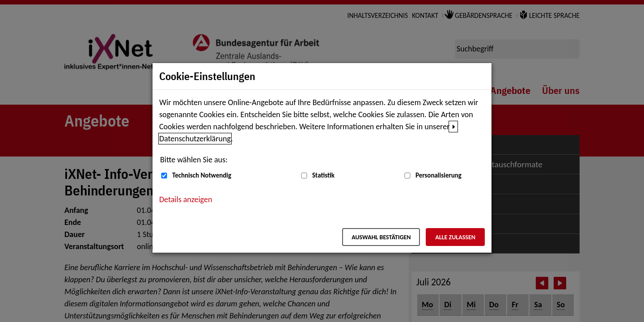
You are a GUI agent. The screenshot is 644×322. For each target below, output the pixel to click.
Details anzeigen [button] (186, 199)
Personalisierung (439, 175)
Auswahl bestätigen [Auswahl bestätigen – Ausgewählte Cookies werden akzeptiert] (381, 237)
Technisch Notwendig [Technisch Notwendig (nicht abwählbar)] (202, 175)
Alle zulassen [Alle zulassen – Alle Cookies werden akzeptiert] (455, 237)
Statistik (323, 175)
